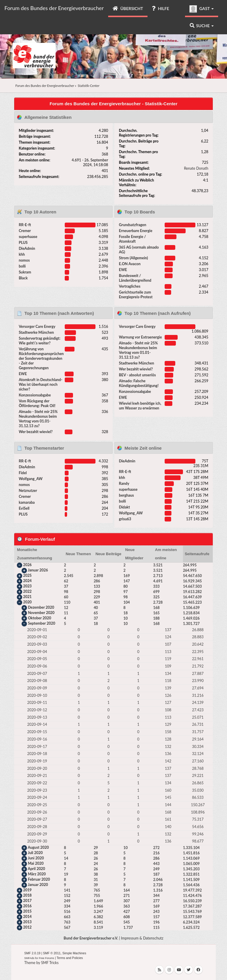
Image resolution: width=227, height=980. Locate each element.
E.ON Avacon (130, 264)
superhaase (28, 237)
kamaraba (27, 502)
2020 (27, 602)
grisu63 (125, 519)
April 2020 (37, 869)
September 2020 (41, 623)
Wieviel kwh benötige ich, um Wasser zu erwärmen (140, 406)
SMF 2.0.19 (32, 953)
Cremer (25, 231)
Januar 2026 (38, 570)
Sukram (25, 272)
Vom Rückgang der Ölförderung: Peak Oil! (37, 403)
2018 (27, 896)
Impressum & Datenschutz (142, 938)
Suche (202, 26)
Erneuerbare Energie (136, 231)
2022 (27, 591)
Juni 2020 (36, 858)
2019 (27, 890)
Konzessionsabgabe (35, 395)
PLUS (23, 243)
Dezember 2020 (41, 607)
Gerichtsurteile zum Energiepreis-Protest (136, 295)
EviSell (24, 508)
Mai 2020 (36, 864)
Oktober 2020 (39, 618)
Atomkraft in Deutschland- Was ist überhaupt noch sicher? (40, 384)
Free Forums (47, 958)
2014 (27, 917)
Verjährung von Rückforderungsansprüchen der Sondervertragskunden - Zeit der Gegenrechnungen (41, 358)
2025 (27, 575)
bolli (22, 266)
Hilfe (160, 8)
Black (23, 278)
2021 (27, 597)
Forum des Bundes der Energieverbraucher (54, 8)
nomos (24, 260)
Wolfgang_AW (31, 479)
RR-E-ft (25, 225)
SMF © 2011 (52, 953)
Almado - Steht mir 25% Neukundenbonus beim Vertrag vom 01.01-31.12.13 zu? (38, 419)
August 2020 (38, 848)
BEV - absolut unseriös (137, 375)
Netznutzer (28, 491)
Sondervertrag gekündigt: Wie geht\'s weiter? (39, 341)
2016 (27, 906)
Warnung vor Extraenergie (140, 337)
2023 (27, 586)
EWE (123, 270)
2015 (27, 912)
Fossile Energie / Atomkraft (132, 239)
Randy (124, 483)
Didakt (124, 507)
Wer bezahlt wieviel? (36, 432)
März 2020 (37, 874)
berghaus (126, 495)
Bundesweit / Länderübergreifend (135, 278)
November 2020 (41, 613)
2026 (27, 565)
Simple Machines (74, 953)
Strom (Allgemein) (133, 258)
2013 (27, 922)
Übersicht (128, 8)
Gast (202, 9)
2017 (27, 901)
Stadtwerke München (36, 332)
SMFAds (29, 958)
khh (22, 254)
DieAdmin (27, 248)
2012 (27, 928)
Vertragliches (130, 286)
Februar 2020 (39, 880)
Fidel (23, 473)
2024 (27, 581)
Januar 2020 (38, 885)
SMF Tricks (50, 963)
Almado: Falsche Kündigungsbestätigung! (139, 383)
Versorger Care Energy (37, 327)
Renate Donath (196, 168)
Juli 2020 (35, 853)
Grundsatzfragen (132, 225)
